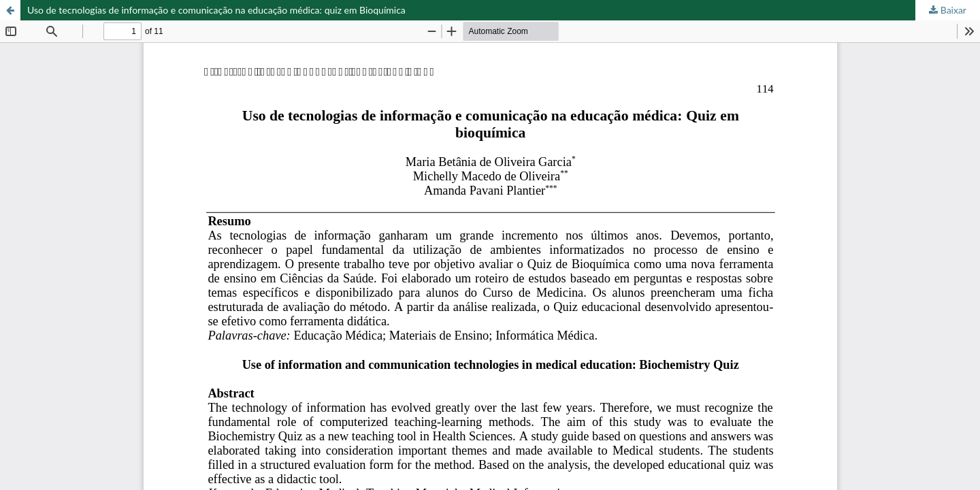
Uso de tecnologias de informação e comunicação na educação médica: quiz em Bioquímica (216, 10)
